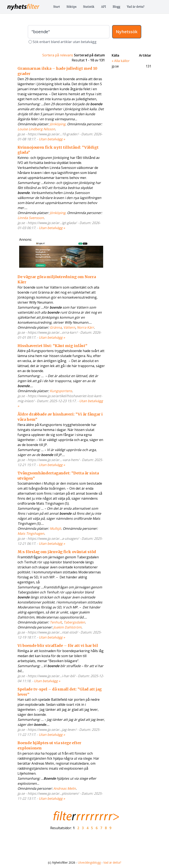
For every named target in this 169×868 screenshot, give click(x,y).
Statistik (89, 7)
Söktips (72, 7)
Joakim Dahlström (67, 627)
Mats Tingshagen (31, 533)
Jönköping (58, 124)
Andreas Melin (65, 788)
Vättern (69, 327)
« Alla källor (121, 61)
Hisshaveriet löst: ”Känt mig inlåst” (52, 346)
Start (57, 7)
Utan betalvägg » (52, 139)
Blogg (116, 7)
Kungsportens (61, 391)
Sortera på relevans (58, 55)
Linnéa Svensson (31, 218)
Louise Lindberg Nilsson (36, 129)
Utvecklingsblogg (89, 862)
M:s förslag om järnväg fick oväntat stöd (57, 552)
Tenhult (56, 622)
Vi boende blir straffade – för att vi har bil (58, 646)
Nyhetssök (127, 32)
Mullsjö (55, 528)
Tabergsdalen (74, 622)
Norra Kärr (85, 327)
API (104, 7)
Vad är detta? (136, 7)
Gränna (56, 327)
